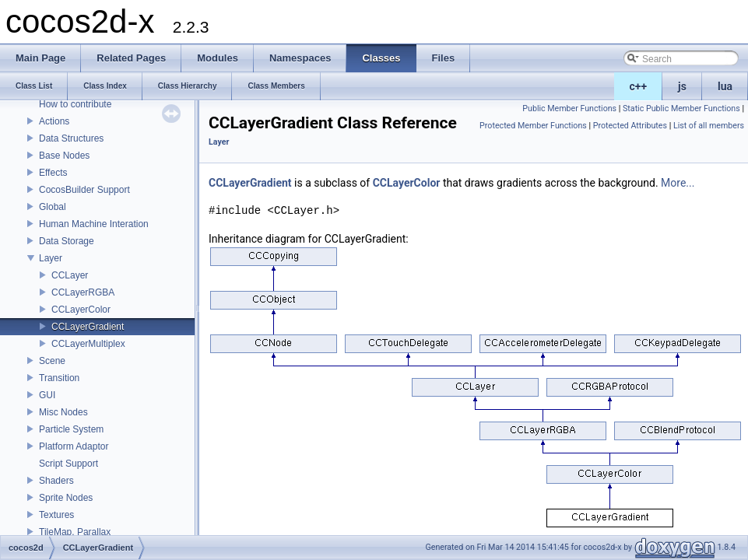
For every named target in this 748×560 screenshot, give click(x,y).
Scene (52, 361)
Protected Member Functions (533, 126)
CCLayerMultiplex (88, 344)
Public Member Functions (569, 108)
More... (678, 183)
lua (725, 86)
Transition (59, 378)
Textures (56, 515)
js (682, 86)
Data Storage (67, 241)
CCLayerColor (81, 310)
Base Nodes (64, 156)
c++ (639, 86)
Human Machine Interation (94, 224)
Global (53, 207)
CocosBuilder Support (84, 190)
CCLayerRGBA (83, 292)
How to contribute (75, 104)
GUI (47, 395)
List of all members (709, 126)
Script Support (68, 464)
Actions (54, 121)
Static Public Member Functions (681, 108)
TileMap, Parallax (75, 532)
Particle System (71, 429)
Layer (51, 258)
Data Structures (71, 138)
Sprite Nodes (66, 498)
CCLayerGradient (88, 327)
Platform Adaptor (74, 446)
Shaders (56, 481)
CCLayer (70, 275)
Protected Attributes (630, 126)
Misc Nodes (63, 412)
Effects (53, 173)
